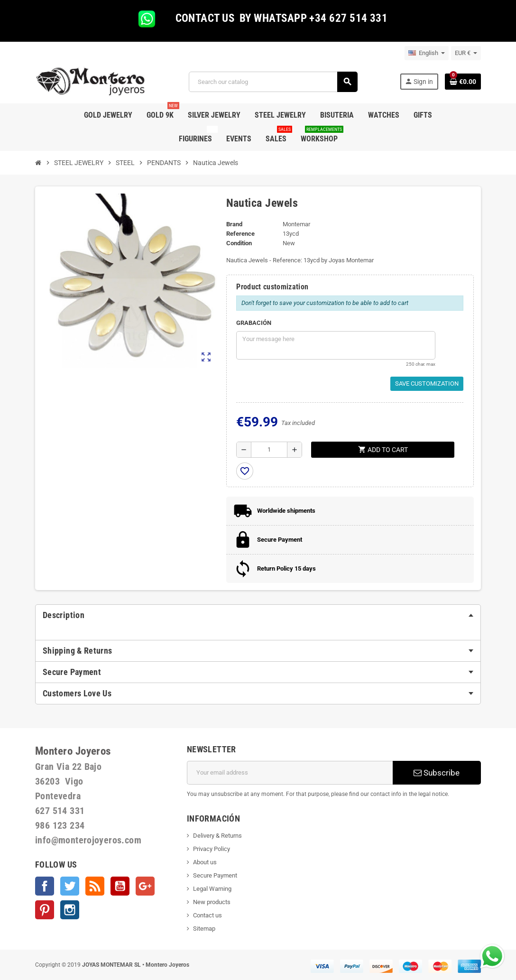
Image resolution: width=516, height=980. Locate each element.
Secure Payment (215, 875)
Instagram (70, 910)
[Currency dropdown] (466, 53)
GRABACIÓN (254, 323)
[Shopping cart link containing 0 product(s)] (463, 82)
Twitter (70, 886)
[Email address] (290, 773)
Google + (145, 886)
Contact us (207, 915)
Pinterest (45, 910)
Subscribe (437, 773)
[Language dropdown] (427, 53)
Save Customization (427, 384)
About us (205, 862)
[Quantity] (269, 450)
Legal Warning (212, 889)
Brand (234, 224)
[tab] (258, 615)
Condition (239, 243)
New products (212, 902)
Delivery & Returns (217, 836)
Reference (240, 234)
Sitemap (204, 929)
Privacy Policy (212, 849)
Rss (95, 886)
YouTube (120, 886)
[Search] (273, 82)
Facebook (45, 886)
